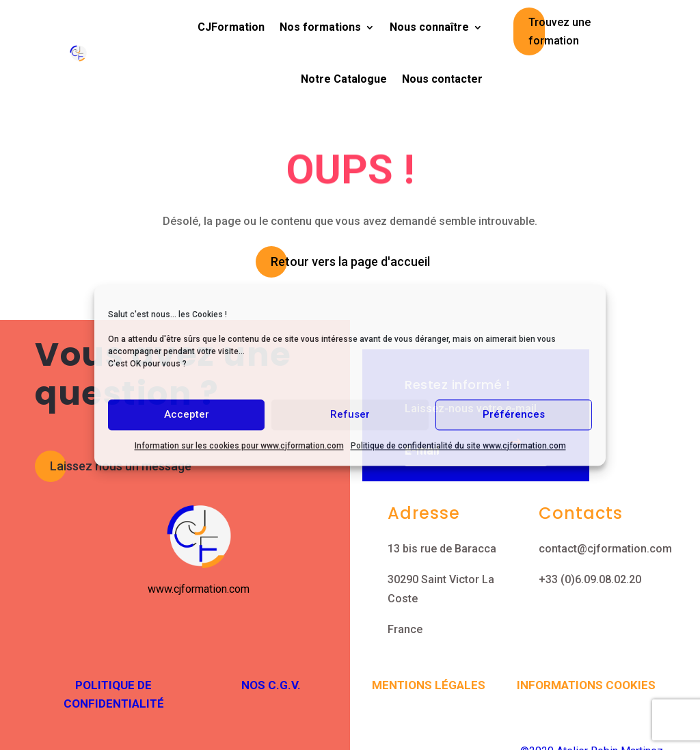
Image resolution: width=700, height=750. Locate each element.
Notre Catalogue (344, 79)
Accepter (187, 414)
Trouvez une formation (560, 31)
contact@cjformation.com (605, 549)
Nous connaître (429, 27)
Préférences (514, 414)
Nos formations (320, 27)
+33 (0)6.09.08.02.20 (590, 579)
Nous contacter (442, 79)
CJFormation (231, 27)
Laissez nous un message (121, 466)
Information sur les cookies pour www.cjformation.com (239, 446)
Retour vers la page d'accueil (350, 262)
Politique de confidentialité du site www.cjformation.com (458, 446)
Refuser (350, 414)
